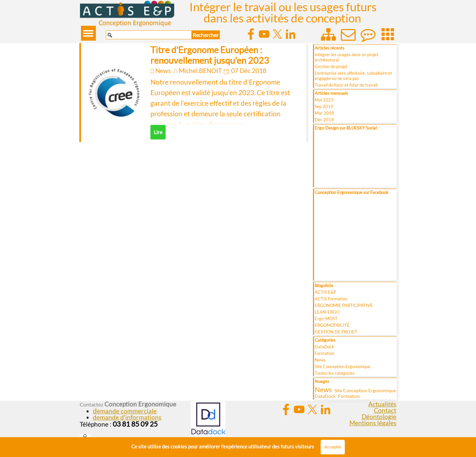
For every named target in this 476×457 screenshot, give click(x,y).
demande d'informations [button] (127, 417)
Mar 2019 (324, 113)
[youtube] (264, 34)
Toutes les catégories (335, 373)
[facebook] (251, 34)
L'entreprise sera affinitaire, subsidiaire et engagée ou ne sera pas (353, 76)
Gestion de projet (331, 66)
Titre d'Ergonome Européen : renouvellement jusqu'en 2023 (210, 55)
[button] (125, 411)
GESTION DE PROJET (336, 332)
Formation (324, 353)
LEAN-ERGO (327, 312)
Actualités (382, 404)
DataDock (324, 347)
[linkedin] (291, 34)
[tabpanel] (134, 414)
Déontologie (379, 417)
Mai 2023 (324, 100)
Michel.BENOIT (200, 71)
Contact (385, 410)
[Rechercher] (149, 35)
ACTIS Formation (331, 299)
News (163, 71)
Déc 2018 (324, 120)
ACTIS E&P (325, 292)
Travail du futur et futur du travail (346, 85)
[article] (193, 93)
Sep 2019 (324, 106)
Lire (158, 132)
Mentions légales (373, 423)
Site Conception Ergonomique (343, 366)
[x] (277, 34)
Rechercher (206, 35)
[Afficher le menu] (88, 33)
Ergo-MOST (326, 319)
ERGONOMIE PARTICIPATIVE (344, 305)
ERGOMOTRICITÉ (332, 325)
